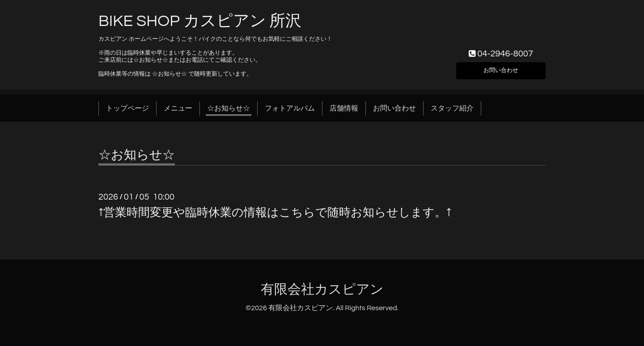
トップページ (127, 108)
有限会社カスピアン (322, 289)
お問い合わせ (501, 69)
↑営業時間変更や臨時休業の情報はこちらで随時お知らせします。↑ (275, 213)
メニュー (178, 108)
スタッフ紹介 (452, 108)
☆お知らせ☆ (229, 108)
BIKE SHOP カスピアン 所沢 (200, 21)
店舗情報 (344, 108)
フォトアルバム (290, 108)
